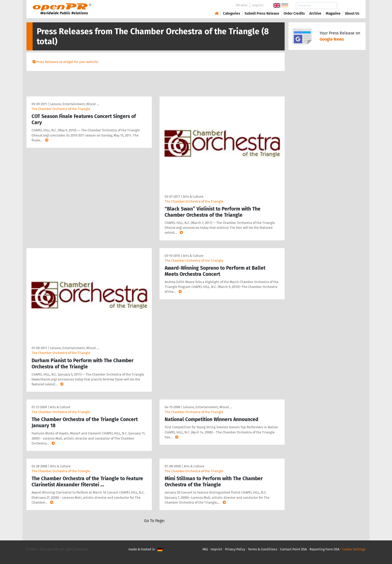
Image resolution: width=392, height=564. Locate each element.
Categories (232, 13)
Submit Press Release (262, 13)
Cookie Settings (354, 549)
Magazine (333, 13)
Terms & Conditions (263, 549)
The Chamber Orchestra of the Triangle (61, 109)
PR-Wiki (242, 5)
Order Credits (294, 13)
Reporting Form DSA (324, 549)
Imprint (258, 5)
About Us (352, 13)
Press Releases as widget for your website (67, 62)
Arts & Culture (193, 197)
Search (348, 6)
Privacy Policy (235, 549)
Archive (315, 13)
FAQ (205, 549)
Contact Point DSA (293, 549)
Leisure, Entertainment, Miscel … (74, 104)
